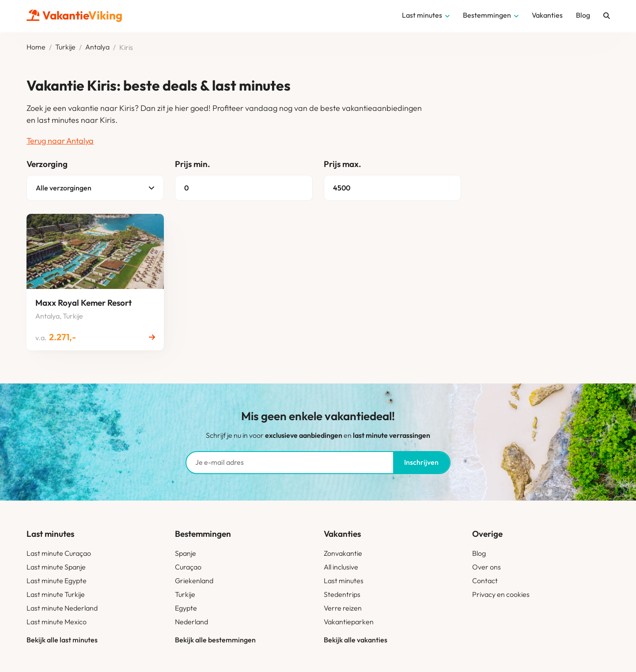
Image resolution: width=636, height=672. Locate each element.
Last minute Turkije (56, 594)
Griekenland (194, 581)
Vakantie (74, 15)
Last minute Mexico (57, 622)
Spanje (185, 553)
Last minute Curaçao (59, 553)
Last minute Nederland (62, 608)
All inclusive (341, 567)
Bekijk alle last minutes (62, 640)
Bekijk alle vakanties (356, 640)
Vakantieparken (349, 622)
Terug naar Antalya (60, 141)
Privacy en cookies (501, 594)
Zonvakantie (343, 553)
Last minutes (344, 581)
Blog (479, 553)
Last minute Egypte (57, 581)
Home (36, 47)
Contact (485, 581)
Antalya (97, 47)
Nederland (191, 622)
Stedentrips (342, 594)
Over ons (486, 567)
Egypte (186, 608)
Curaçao (188, 567)
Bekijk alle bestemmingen (215, 640)
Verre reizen (343, 608)
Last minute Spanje (56, 567)
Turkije (65, 47)
